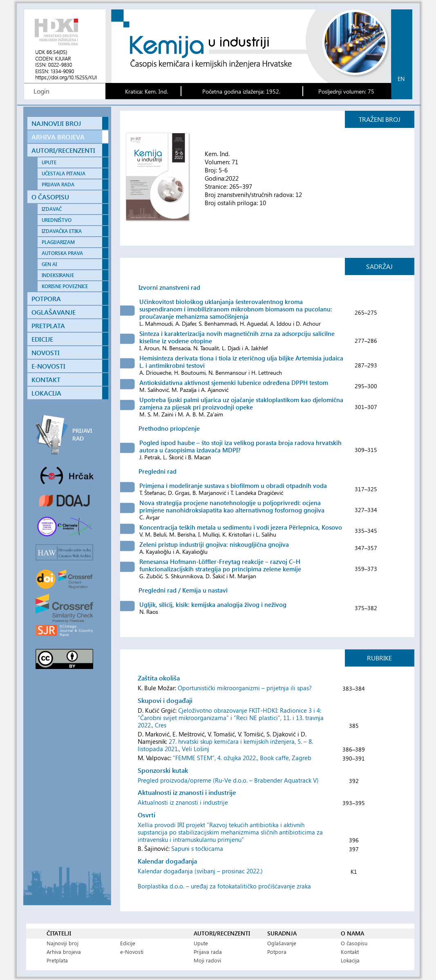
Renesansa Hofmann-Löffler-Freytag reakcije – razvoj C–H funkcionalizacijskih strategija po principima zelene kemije (220, 565)
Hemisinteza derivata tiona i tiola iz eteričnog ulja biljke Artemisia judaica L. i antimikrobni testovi (241, 362)
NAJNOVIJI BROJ (56, 123)
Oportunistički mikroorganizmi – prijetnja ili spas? (245, 688)
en (401, 79)
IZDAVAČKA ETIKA (62, 231)
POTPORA (46, 299)
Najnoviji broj (63, 943)
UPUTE (49, 162)
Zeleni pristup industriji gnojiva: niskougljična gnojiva (214, 544)
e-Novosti (132, 952)
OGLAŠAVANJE (54, 312)
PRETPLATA (48, 326)
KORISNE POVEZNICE (65, 286)
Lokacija (350, 960)
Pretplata (57, 960)
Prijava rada (208, 952)
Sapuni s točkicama (197, 848)
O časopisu (354, 943)
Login (41, 91)
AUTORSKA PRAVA (62, 253)
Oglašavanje (282, 943)
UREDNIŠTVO (57, 220)
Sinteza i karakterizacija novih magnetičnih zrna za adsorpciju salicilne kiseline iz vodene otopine (237, 337)
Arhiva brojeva (64, 952)
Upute (201, 943)
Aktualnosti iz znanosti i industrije (183, 802)
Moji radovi (207, 960)
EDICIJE (42, 339)
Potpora (277, 952)
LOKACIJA (46, 393)
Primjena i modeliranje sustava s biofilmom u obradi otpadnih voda (233, 486)
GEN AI (49, 264)
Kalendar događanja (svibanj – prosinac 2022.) (200, 871)
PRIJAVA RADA (58, 185)
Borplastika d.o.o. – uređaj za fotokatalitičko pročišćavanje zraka (224, 886)
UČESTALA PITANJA (64, 173)
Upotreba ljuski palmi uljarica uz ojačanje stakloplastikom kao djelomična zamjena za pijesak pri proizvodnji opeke (241, 403)
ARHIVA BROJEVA (58, 137)
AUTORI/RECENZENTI (63, 150)
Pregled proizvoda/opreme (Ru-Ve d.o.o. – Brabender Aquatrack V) (228, 780)
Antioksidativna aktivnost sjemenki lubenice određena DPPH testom (234, 383)
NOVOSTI (46, 352)
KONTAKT (46, 379)
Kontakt (350, 952)
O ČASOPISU (50, 197)
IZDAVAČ (52, 209)
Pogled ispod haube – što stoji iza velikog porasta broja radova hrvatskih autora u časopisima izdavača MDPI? (240, 446)
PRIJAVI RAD (82, 434)
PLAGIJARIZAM (58, 242)
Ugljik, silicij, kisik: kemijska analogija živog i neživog (213, 604)
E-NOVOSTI (48, 366)
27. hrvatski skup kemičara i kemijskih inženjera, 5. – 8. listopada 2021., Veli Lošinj (225, 745)
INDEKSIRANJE (58, 275)
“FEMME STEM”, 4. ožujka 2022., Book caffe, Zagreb (242, 758)
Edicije (128, 943)
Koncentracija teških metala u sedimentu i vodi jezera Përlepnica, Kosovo (241, 527)
